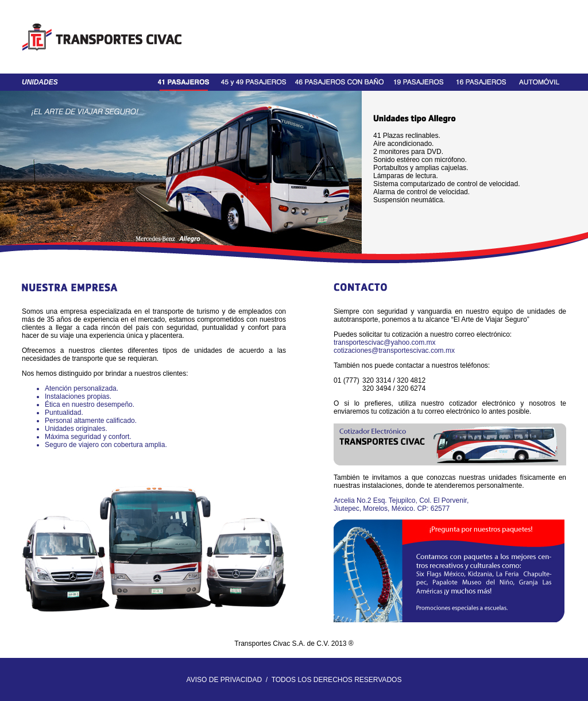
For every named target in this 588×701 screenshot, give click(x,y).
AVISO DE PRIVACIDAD (225, 680)
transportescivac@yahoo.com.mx (385, 342)
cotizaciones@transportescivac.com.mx (394, 350)
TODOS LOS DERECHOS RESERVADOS (337, 680)
